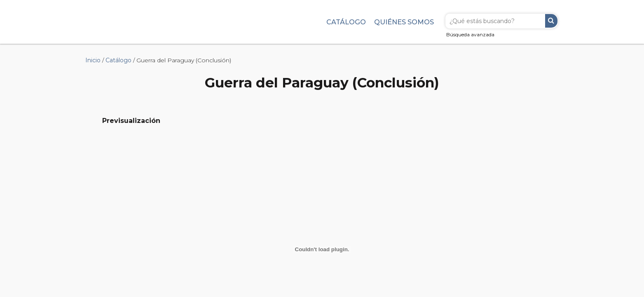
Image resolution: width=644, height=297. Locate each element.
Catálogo (346, 22)
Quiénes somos (404, 22)
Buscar (551, 21)
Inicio (93, 60)
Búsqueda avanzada (470, 34)
